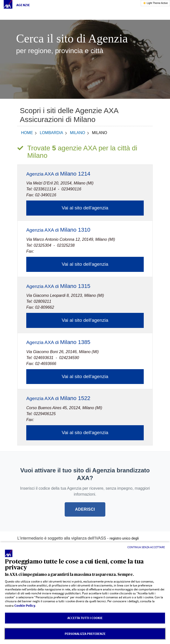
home (27, 133)
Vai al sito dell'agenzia (85, 208)
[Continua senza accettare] (146, 547)
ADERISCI (85, 509)
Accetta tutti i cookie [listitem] (85, 618)
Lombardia (51, 133)
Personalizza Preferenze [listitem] (85, 634)
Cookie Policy (25, 605)
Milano (77, 133)
